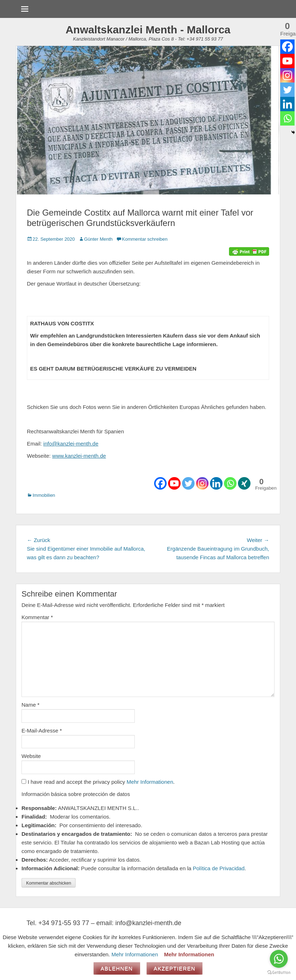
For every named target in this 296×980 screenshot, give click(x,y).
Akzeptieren (175, 968)
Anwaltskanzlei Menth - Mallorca (148, 30)
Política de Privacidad (219, 868)
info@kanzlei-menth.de (71, 444)
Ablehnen (117, 968)
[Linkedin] (216, 483)
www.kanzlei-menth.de (79, 456)
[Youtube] (174, 483)
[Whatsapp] (230, 483)
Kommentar (37, 617)
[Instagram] (202, 483)
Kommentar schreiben (145, 239)
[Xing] (244, 483)
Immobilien (44, 495)
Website (31, 756)
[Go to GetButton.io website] (279, 973)
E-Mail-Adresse (42, 731)
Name (30, 705)
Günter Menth (99, 239)
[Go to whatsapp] (279, 959)
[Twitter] (188, 483)
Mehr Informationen (150, 782)
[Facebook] (160, 483)
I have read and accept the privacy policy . (98, 782)
